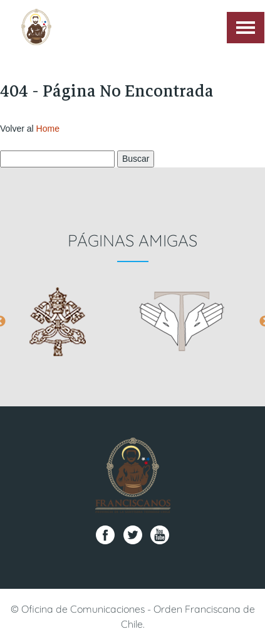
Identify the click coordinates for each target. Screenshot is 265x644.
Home (48, 129)
